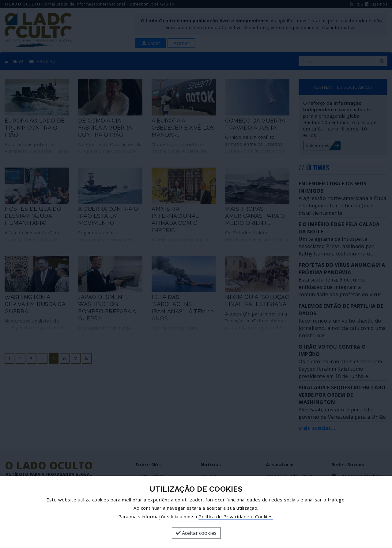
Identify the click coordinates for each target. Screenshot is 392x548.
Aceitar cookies (196, 533)
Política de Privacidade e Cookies (236, 516)
